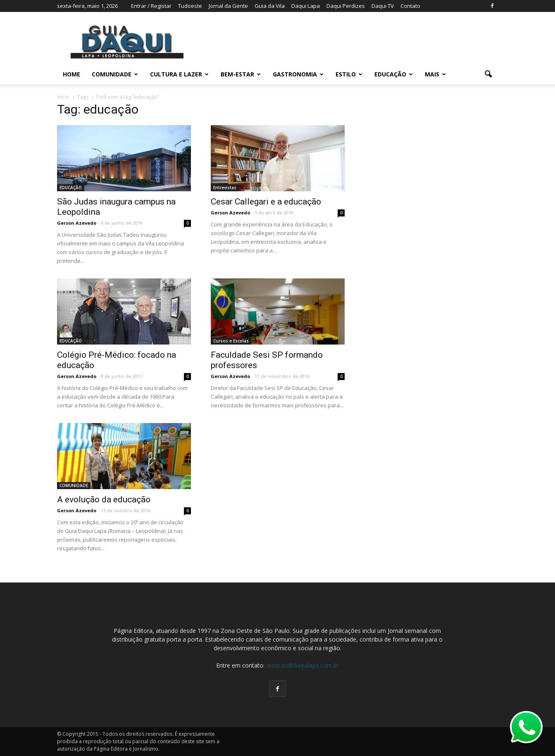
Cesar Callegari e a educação (266, 202)
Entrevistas (225, 188)
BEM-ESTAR (241, 74)
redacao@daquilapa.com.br (303, 665)
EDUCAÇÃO (394, 74)
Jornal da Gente (228, 6)
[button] (488, 74)
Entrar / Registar (151, 6)
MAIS (435, 74)
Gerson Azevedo (77, 223)
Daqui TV (383, 6)
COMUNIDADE (115, 74)
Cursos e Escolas (231, 341)
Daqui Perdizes (346, 6)
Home (71, 74)
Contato (410, 6)
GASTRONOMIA (298, 74)
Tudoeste (190, 6)
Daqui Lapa (306, 6)
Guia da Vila (270, 6)
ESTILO (349, 74)
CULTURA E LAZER (179, 74)
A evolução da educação (104, 499)
